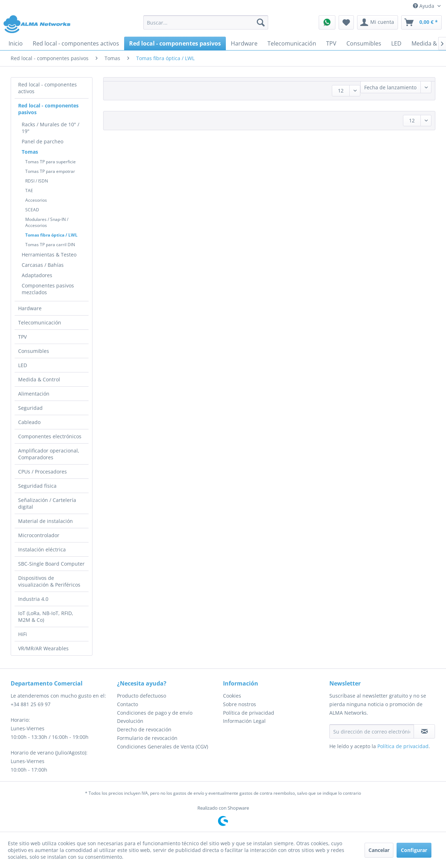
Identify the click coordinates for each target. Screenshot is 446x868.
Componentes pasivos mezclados (48, 289)
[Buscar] (261, 22)
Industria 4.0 (33, 599)
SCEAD (32, 210)
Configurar (414, 850)
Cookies (232, 696)
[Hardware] (244, 43)
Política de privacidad (249, 713)
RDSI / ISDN (37, 181)
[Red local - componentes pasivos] (175, 43)
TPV (22, 337)
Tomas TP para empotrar (50, 171)
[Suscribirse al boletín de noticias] (424, 731)
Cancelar (379, 850)
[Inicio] (16, 43)
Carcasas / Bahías (43, 265)
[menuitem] (206, 22)
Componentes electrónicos (50, 436)
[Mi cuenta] (378, 22)
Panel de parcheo (43, 141)
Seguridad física (37, 486)
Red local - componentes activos (47, 88)
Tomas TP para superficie (51, 162)
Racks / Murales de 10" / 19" (51, 128)
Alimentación (34, 394)
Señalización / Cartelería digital (47, 503)
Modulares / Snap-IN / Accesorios (47, 222)
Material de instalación (46, 521)
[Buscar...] (206, 22)
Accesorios (36, 200)
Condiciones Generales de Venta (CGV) (163, 747)
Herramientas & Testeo (49, 255)
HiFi (23, 634)
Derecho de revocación (144, 729)
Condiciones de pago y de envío (155, 713)
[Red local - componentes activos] (76, 43)
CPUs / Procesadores (43, 472)
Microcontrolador (39, 535)
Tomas (30, 152)
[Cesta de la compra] (421, 22)
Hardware (30, 308)
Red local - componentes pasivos (48, 109)
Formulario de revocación (147, 738)
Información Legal (244, 721)
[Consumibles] (364, 43)
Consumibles (34, 351)
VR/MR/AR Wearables (43, 648)
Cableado (29, 422)
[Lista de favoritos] (346, 22)
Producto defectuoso (142, 696)
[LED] (396, 43)
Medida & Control (39, 379)
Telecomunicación (40, 322)
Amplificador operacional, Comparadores (49, 454)
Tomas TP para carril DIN (50, 245)
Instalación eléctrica (42, 549)
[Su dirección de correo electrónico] (372, 731)
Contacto (128, 704)
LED (23, 365)
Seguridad (30, 408)
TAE (29, 190)
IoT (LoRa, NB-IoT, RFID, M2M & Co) (46, 616)
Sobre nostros (240, 704)
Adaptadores (37, 275)
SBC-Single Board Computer (51, 564)
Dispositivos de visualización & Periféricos (49, 581)
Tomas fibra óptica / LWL (51, 235)
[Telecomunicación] (292, 43)
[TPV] (331, 43)
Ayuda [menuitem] (424, 6)
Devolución (130, 721)
